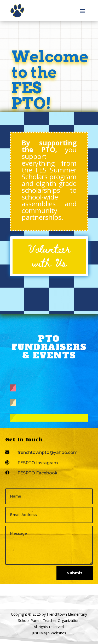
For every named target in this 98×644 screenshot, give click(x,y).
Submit (75, 573)
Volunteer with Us (49, 255)
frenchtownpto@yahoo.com (48, 452)
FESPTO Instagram (38, 463)
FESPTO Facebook (38, 473)
